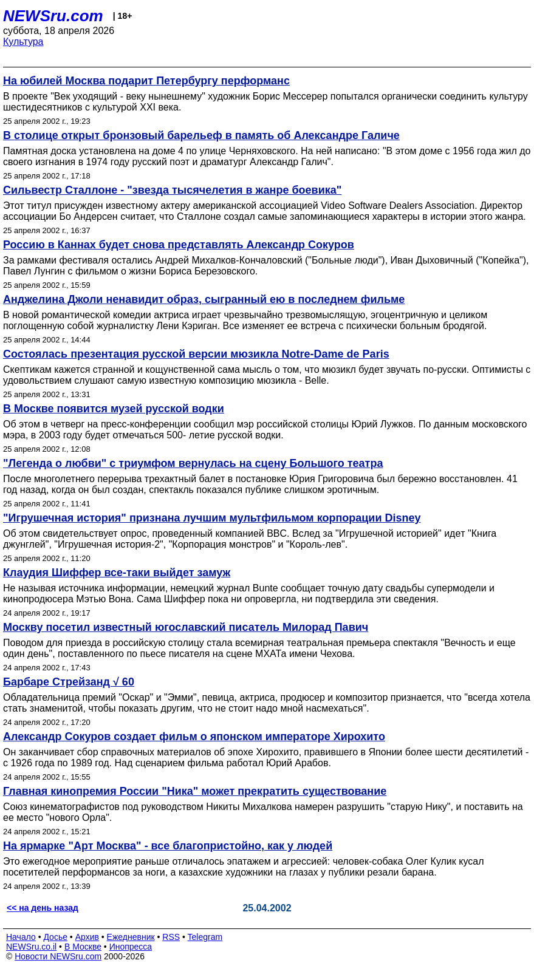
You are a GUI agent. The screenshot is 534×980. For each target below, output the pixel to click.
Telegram (205, 937)
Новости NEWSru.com (58, 956)
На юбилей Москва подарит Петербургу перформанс (146, 81)
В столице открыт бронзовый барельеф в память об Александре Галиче (201, 135)
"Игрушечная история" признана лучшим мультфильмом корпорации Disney (212, 518)
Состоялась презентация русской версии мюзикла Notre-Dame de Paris (196, 354)
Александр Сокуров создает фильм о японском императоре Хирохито (194, 737)
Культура (23, 42)
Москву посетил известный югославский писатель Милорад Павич (186, 627)
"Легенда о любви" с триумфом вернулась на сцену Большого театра (193, 463)
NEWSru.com (53, 16)
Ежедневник (131, 937)
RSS (171, 937)
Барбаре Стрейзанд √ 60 (69, 682)
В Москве (83, 947)
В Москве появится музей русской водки (114, 409)
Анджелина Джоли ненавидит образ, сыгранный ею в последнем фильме (204, 299)
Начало (21, 937)
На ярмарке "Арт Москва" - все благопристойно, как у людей (168, 846)
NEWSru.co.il (31, 947)
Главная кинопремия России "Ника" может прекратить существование (195, 791)
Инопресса (131, 947)
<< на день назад (43, 908)
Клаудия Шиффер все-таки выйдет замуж (117, 573)
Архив (87, 937)
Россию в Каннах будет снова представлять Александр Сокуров (179, 245)
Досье (55, 937)
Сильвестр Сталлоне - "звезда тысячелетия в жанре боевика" (172, 190)
